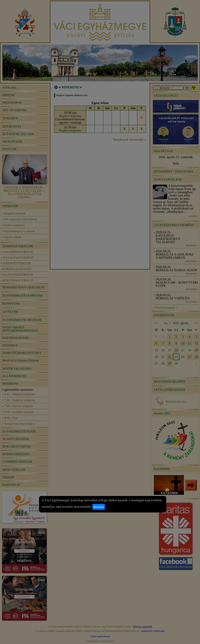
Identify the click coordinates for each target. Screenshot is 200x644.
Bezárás (99, 507)
